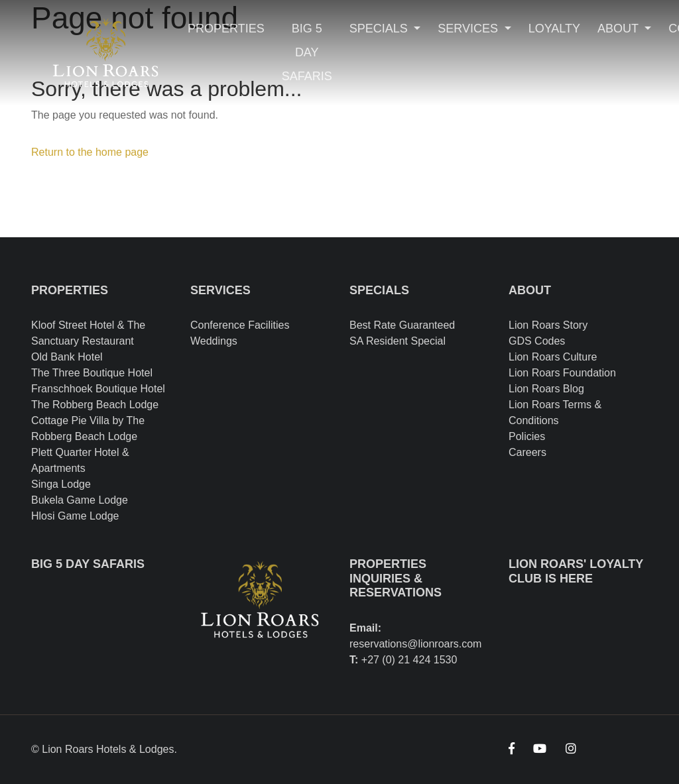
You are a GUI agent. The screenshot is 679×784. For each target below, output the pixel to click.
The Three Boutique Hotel (92, 373)
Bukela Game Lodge (80, 500)
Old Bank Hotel (67, 357)
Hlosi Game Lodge (75, 516)
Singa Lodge (61, 484)
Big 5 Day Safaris (307, 52)
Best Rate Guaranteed (402, 325)
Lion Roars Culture (553, 357)
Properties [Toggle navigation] (226, 28)
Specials (380, 28)
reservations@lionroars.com (415, 644)
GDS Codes (537, 341)
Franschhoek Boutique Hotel (98, 389)
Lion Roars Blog (546, 389)
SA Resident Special (398, 341)
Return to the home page (90, 152)
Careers (527, 452)
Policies (527, 436)
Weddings (214, 341)
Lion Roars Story (548, 325)
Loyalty (554, 28)
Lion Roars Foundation (562, 373)
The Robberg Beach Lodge (95, 405)
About (620, 28)
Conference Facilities (240, 325)
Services (469, 28)
